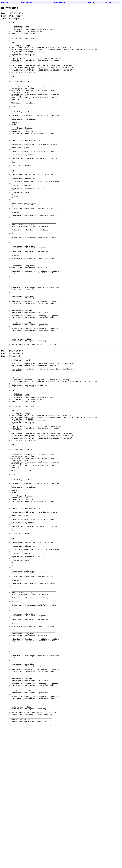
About (108, 2)
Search (91, 2)
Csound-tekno (58, 2)
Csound (5, 2)
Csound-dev (27, 2)
